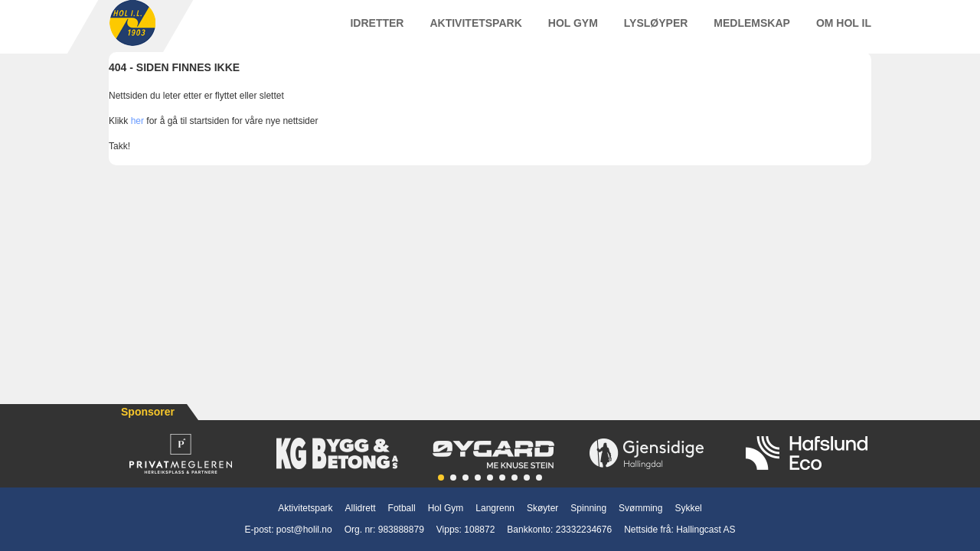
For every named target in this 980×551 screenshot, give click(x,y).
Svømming (640, 508)
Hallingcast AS (706, 530)
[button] (441, 478)
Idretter (377, 30)
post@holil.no (304, 530)
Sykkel (688, 508)
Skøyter (542, 508)
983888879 (401, 530)
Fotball (402, 508)
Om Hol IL (844, 30)
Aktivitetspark (475, 30)
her (137, 135)
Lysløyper (656, 30)
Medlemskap (752, 30)
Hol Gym (573, 30)
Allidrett (361, 508)
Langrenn (495, 508)
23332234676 (584, 530)
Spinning (588, 508)
